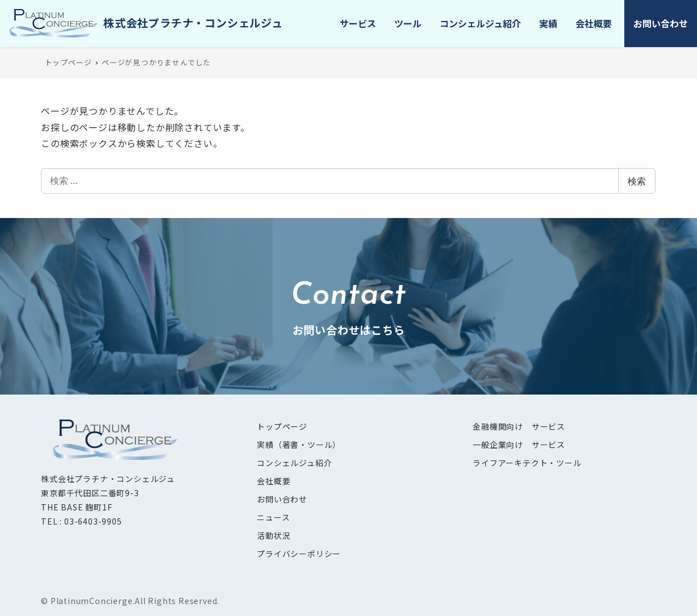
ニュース (273, 517)
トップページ (282, 426)
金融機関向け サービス (519, 426)
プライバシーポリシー (299, 554)
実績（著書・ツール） (299, 445)
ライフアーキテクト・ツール (527, 463)
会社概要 (274, 481)
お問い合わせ (282, 499)
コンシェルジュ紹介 (294, 463)
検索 (637, 181)
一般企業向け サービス (519, 445)
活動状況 (274, 535)
